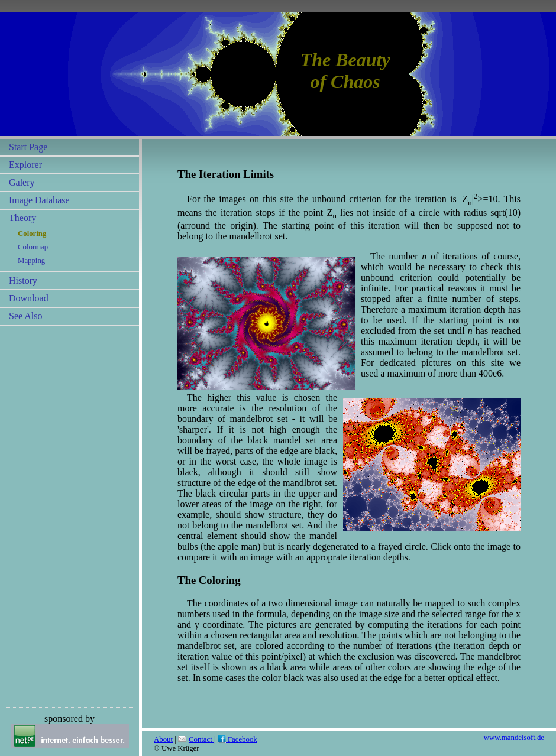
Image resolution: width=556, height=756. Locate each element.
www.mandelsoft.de (514, 738)
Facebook (237, 739)
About (163, 739)
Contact (196, 739)
